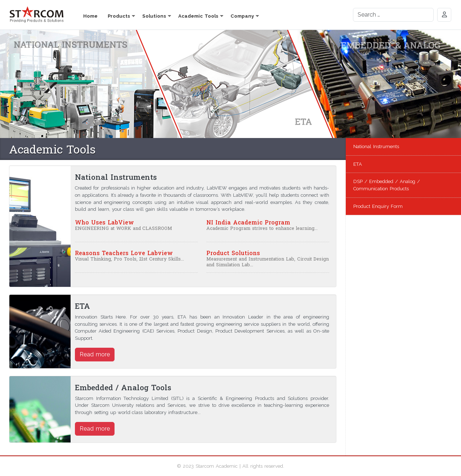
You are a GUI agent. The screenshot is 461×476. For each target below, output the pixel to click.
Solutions (154, 16)
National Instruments (376, 146)
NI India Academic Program (248, 222)
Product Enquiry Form (378, 206)
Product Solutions (233, 253)
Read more (95, 354)
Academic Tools (198, 16)
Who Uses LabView (104, 222)
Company (242, 16)
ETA (358, 164)
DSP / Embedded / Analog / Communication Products (387, 185)
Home (90, 16)
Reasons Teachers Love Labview (124, 253)
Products (119, 16)
